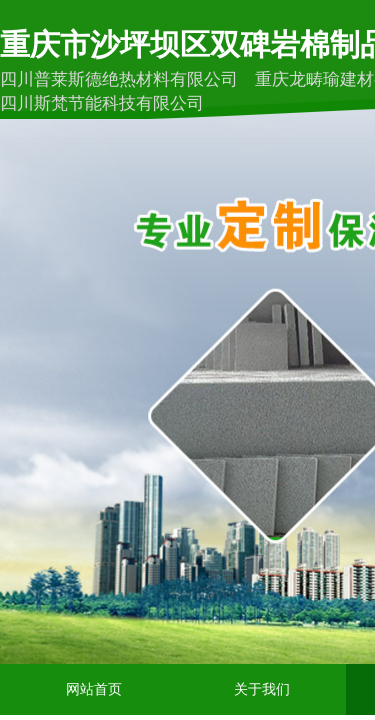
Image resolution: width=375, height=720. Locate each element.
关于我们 (262, 689)
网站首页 (94, 689)
